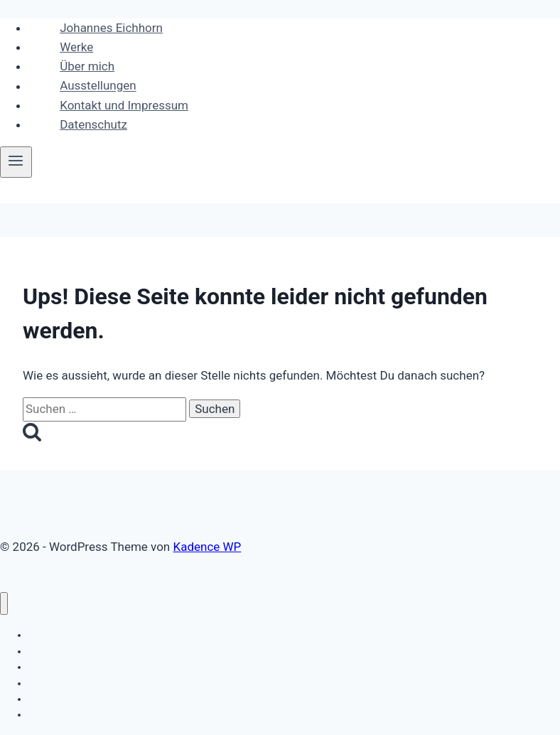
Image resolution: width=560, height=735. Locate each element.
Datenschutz (93, 124)
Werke (76, 47)
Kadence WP (207, 547)
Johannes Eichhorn (111, 28)
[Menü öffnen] (16, 162)
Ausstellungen (98, 86)
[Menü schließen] (4, 604)
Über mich (87, 66)
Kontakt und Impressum (124, 105)
